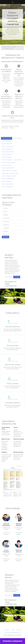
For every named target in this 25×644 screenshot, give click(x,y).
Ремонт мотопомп (6, 165)
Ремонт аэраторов (7, 138)
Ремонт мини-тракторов (8, 152)
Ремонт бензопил (17, 138)
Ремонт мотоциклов (7, 160)
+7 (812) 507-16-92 (13, 24)
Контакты (19, 630)
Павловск (6, 231)
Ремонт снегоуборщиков (8, 179)
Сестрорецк (6, 228)
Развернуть (5, 237)
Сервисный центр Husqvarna (9, 47)
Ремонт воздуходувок (7, 187)
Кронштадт (6, 225)
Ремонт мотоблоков (7, 154)
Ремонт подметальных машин (9, 171)
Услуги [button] (6, 630)
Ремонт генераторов (7, 149)
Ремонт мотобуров (7, 157)
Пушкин (5, 212)
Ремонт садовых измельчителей (10, 173)
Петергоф (6, 215)
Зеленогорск (6, 235)
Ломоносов (6, 221)
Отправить (17, 277)
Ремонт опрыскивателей (8, 168)
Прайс (13, 630)
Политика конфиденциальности (12, 633)
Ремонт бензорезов (7, 141)
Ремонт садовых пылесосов (9, 176)
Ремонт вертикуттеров (8, 184)
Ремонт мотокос (18, 160)
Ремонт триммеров (7, 181)
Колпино (5, 208)
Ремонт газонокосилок (8, 146)
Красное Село (7, 218)
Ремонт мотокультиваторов (9, 162)
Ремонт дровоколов (7, 144)
